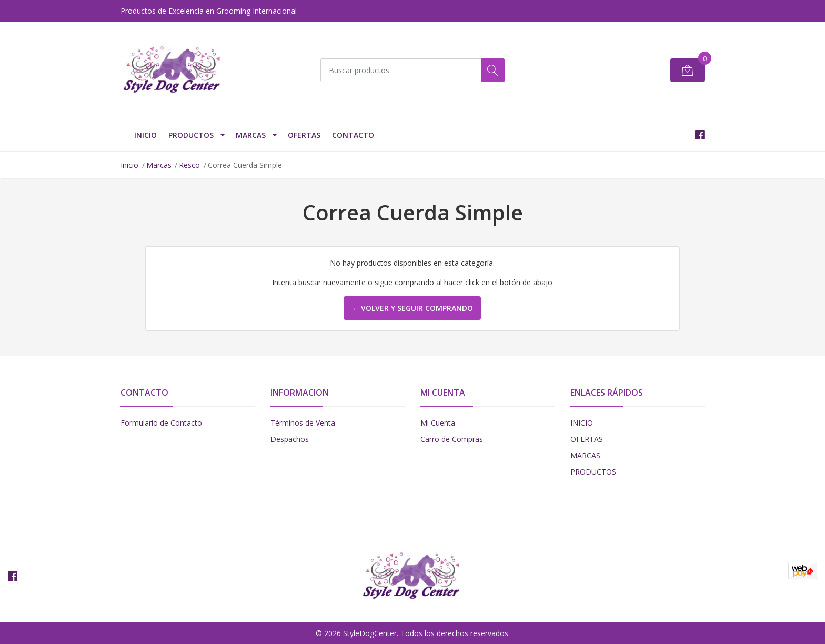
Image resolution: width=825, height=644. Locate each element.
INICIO (145, 135)
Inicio (129, 165)
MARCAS (585, 455)
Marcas (251, 135)
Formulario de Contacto (161, 423)
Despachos (290, 439)
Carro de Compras (452, 439)
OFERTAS (304, 135)
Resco (189, 165)
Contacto (353, 135)
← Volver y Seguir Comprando (412, 308)
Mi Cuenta (438, 423)
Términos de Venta (303, 423)
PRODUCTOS (191, 135)
